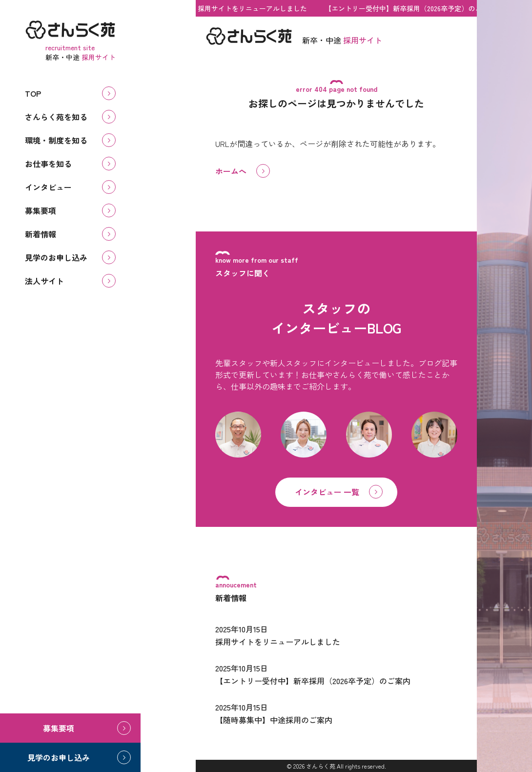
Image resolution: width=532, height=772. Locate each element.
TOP (33, 93)
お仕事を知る (48, 164)
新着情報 (41, 234)
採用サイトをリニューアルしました (255, 8)
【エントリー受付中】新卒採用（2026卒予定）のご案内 (412, 8)
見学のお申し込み (56, 257)
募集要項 (41, 210)
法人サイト (44, 281)
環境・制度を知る (56, 140)
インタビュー (48, 187)
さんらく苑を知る (56, 117)
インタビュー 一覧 (327, 492)
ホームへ (231, 171)
